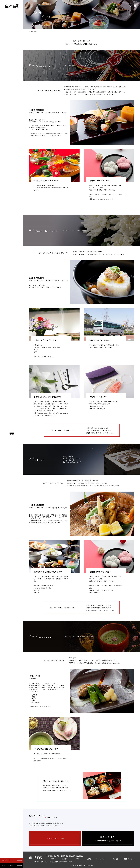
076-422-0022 (78, 856)
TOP (30, 32)
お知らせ (65, 859)
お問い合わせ (6, 860)
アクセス (103, 859)
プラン (77, 859)
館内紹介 (90, 859)
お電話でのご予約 (7, 865)
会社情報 (115, 859)
